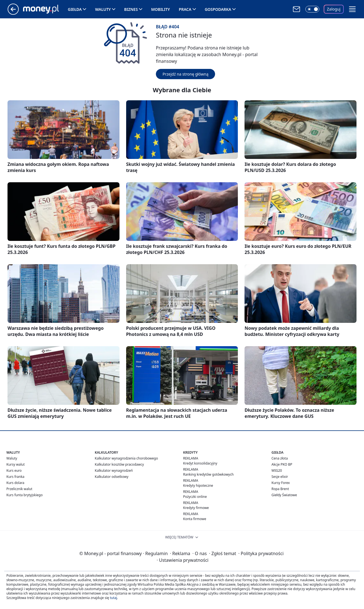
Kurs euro (14, 471)
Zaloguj (334, 9)
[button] (352, 9)
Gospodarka (218, 9)
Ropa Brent (280, 489)
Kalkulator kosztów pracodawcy (119, 464)
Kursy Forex (281, 483)
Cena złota (280, 458)
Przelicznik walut (19, 489)
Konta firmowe (195, 519)
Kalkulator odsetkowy (112, 477)
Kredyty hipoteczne (198, 486)
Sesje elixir (280, 477)
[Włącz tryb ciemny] (312, 9)
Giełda (75, 9)
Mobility (161, 9)
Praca (185, 9)
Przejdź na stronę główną (185, 74)
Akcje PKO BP (282, 464)
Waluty (103, 9)
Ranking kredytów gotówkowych (208, 474)
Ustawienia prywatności (183, 560)
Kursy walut (16, 464)
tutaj (113, 598)
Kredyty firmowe (196, 508)
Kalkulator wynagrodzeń (114, 471)
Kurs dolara (15, 483)
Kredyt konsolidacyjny (200, 463)
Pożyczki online (195, 497)
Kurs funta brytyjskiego (24, 495)
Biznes (131, 9)
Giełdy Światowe (284, 495)
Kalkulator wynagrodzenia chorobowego (126, 458)
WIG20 (277, 471)
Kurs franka (15, 477)
